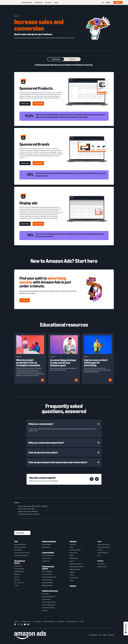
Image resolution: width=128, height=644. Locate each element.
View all (16, 585)
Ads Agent (45, 610)
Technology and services (50, 591)
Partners (48, 2)
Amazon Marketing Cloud (48, 596)
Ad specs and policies (103, 553)
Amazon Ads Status (72, 621)
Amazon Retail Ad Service (49, 605)
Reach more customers (20, 547)
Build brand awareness (20, 544)
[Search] (103, 3)
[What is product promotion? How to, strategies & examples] (30, 358)
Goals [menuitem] (16, 541)
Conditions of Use (26, 621)
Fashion (72, 555)
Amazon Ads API (46, 599)
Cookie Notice (61, 621)
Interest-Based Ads (49, 621)
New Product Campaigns (48, 608)
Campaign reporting (47, 580)
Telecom (72, 575)
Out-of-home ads (19, 583)
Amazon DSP (45, 594)
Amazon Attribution (47, 571)
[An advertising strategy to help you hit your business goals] (64, 358)
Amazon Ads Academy (103, 544)
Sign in (108, 2)
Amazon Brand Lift (47, 574)
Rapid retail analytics (47, 585)
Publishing (72, 572)
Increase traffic (18, 550)
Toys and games (74, 578)
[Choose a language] (22, 533)
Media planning (46, 547)
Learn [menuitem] (99, 541)
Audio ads (17, 580)
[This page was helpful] (97, 479)
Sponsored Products (19, 569)
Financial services (74, 558)
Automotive (73, 544)
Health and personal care (76, 564)
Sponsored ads (18, 566)
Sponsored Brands (19, 571)
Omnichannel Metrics (47, 583)
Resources (100, 550)
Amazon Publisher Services (49, 602)
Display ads (17, 574)
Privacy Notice (38, 621)
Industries (73, 541)
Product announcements (104, 547)
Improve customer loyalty (21, 555)
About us (17, 621)
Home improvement (75, 569)
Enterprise (39, 2)
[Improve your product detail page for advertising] (98, 358)
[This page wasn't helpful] (92, 479)
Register (118, 2)
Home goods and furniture (77, 567)
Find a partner (101, 564)
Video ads (17, 577)
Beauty (72, 547)
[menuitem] (22, 576)
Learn (56, 2)
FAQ (99, 555)
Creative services (46, 558)
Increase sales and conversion (22, 553)
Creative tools (46, 561)
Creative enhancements (48, 555)
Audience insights (47, 544)
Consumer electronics (75, 550)
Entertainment (74, 553)
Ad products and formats (20, 562)
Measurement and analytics (48, 567)
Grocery (72, 561)
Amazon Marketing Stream (49, 577)
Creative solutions (48, 553)
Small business (27, 2)
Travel (71, 580)
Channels (73, 586)
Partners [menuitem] (100, 561)
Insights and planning (49, 541)
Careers (82, 621)
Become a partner (102, 567)
